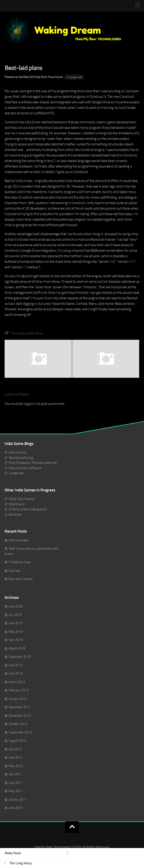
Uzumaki (15, 571)
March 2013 (17, 682)
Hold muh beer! (19, 540)
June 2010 (16, 808)
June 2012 (16, 757)
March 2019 (17, 648)
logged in (30, 404)
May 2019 (16, 632)
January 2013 (18, 699)
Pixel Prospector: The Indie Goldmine (33, 463)
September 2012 (20, 732)
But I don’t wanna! (21, 579)
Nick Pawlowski (52, 77)
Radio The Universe (22, 499)
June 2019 (16, 623)
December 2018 (20, 657)
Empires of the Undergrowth (28, 509)
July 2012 (15, 749)
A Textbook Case (20, 562)
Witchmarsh (17, 504)
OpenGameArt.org (21, 458)
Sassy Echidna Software (25, 468)
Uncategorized (74, 77)
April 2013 (16, 673)
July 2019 (15, 615)
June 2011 (16, 783)
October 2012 (18, 724)
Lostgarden (16, 473)
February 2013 (19, 690)
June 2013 (16, 665)
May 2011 (16, 791)
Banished (15, 515)
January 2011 (18, 800)
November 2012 (20, 716)
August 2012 (17, 741)
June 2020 (16, 606)
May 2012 (16, 766)
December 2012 (20, 707)
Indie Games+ (18, 452)
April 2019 (16, 640)
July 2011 (15, 774)
